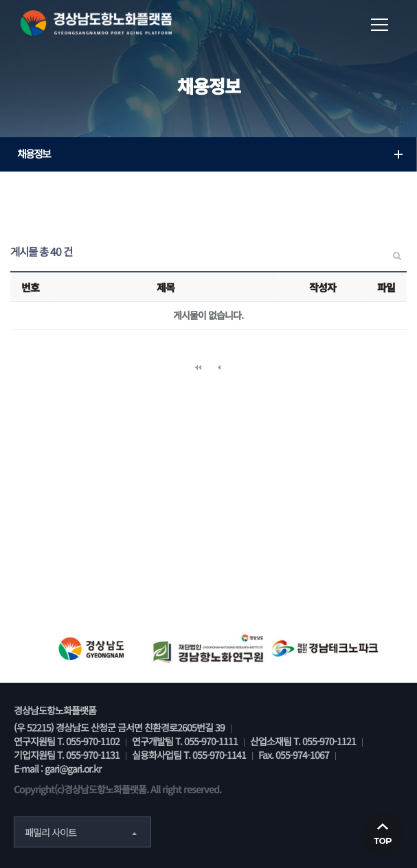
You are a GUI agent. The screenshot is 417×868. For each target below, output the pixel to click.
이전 (219, 368)
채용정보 (212, 153)
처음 (199, 368)
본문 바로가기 (0, 0)
